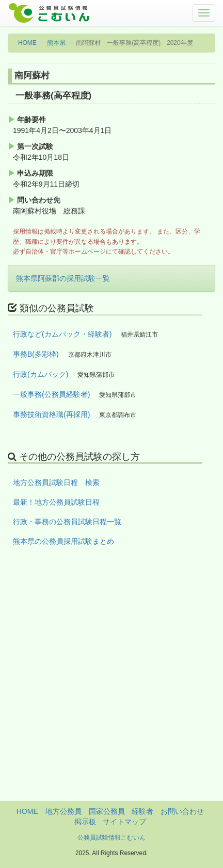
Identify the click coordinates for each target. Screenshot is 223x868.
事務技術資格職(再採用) (51, 414)
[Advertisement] (111, 690)
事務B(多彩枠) (36, 354)
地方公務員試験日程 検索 (56, 482)
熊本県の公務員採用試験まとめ (63, 541)
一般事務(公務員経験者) (51, 394)
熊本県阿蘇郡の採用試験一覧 (63, 278)
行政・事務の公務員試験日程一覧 (67, 522)
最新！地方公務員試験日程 (56, 502)
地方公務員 (63, 811)
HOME (27, 43)
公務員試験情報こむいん (111, 838)
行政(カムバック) (41, 374)
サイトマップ (124, 822)
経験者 (142, 811)
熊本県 (56, 43)
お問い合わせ (182, 811)
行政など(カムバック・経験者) (62, 334)
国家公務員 (107, 811)
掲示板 (85, 822)
